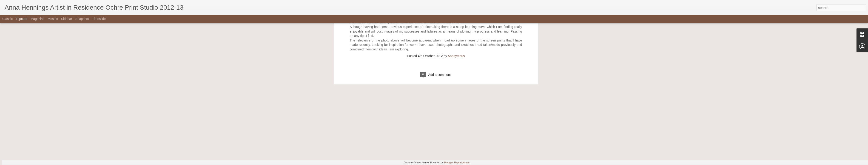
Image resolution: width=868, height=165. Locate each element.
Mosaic (53, 19)
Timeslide (99, 19)
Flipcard (22, 19)
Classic (7, 19)
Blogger (448, 162)
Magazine (38, 19)
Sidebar (67, 19)
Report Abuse (462, 162)
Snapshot (82, 19)
